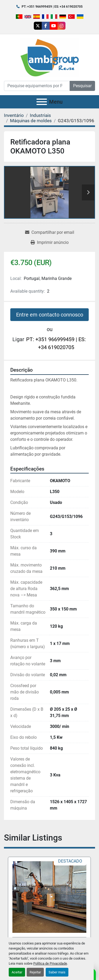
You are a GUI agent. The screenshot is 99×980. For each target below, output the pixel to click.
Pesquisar (82, 86)
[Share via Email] (50, 232)
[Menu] (42, 102)
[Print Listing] (50, 243)
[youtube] (54, 26)
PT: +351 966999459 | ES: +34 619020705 (52, 7)
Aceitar (17, 972)
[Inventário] (14, 115)
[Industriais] (40, 115)
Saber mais (57, 972)
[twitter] (38, 26)
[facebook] (46, 26)
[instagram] (62, 26)
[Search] (37, 86)
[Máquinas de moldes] (31, 121)
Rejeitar (35, 972)
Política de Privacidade (50, 963)
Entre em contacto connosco (50, 315)
